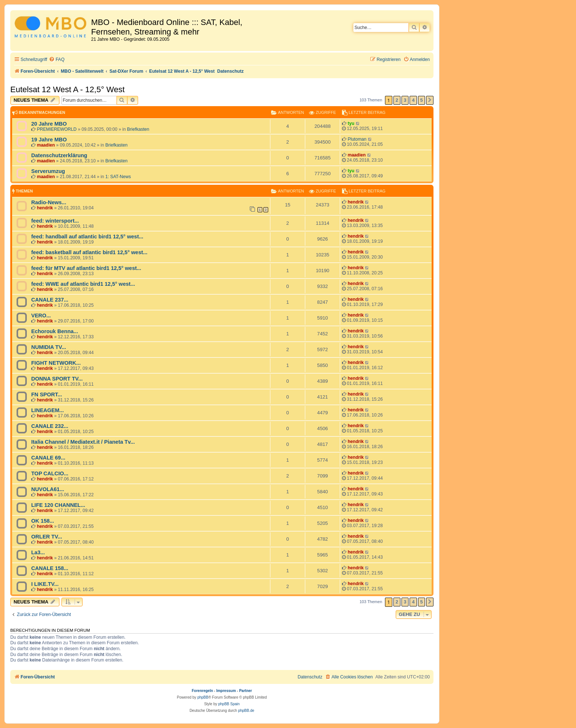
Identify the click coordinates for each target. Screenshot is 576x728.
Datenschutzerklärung (59, 155)
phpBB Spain (229, 704)
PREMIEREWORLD (57, 129)
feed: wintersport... (55, 221)
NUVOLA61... (48, 489)
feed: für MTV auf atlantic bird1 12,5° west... (86, 268)
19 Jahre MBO (49, 140)
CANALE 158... (50, 568)
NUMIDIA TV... (49, 347)
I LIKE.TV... (45, 584)
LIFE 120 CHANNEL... (58, 505)
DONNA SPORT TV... (57, 379)
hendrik (45, 208)
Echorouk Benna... (55, 331)
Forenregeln (202, 691)
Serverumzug (48, 171)
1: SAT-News (118, 177)
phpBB (203, 697)
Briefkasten (138, 129)
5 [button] (422, 100)
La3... (38, 552)
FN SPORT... (47, 394)
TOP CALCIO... (50, 473)
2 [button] (397, 100)
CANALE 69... (48, 458)
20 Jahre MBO (49, 124)
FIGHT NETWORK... (56, 363)
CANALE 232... (50, 426)
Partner (246, 691)
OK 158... (43, 521)
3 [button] (405, 100)
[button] (430, 100)
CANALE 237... (50, 300)
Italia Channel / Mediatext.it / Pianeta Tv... (83, 442)
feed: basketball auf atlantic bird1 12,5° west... (89, 252)
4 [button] (413, 100)
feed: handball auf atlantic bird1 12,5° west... (87, 237)
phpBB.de (246, 711)
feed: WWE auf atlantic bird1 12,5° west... (83, 284)
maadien (46, 145)
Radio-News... (49, 202)
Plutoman (357, 139)
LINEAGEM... (48, 410)
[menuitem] (57, 60)
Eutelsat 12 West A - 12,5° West (67, 89)
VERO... (41, 316)
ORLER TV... (47, 537)
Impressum (226, 691)
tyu (351, 123)
